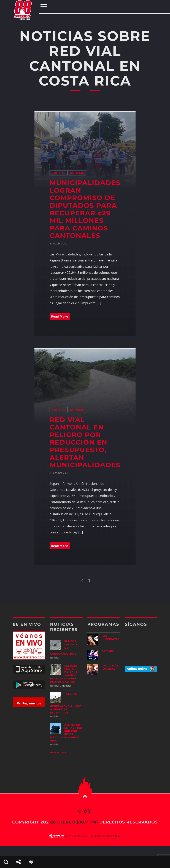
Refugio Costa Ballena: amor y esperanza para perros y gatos (64, 674)
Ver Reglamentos (29, 704)
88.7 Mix (108, 652)
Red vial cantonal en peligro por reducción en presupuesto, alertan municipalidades (85, 442)
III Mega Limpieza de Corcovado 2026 (64, 648)
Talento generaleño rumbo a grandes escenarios (66, 704)
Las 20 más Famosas (110, 668)
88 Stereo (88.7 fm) (74, 822)
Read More (60, 316)
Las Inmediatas (111, 638)
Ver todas (58, 753)
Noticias (58, 172)
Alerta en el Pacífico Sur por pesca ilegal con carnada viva (66, 733)
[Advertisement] (147, 703)
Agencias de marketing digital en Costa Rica (93, 836)
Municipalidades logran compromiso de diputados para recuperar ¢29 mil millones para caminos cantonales (85, 209)
